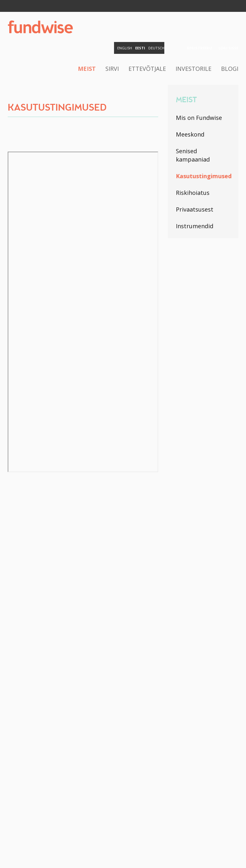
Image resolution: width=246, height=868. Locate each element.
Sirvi (112, 69)
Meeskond (190, 134)
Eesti (140, 48)
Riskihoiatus (193, 193)
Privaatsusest (195, 209)
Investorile (193, 69)
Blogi (230, 69)
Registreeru (199, 48)
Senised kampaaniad (193, 155)
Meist (87, 69)
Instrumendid (195, 226)
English (125, 48)
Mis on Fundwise (199, 118)
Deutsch (156, 48)
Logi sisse (228, 48)
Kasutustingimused (203, 176)
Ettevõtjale (147, 69)
